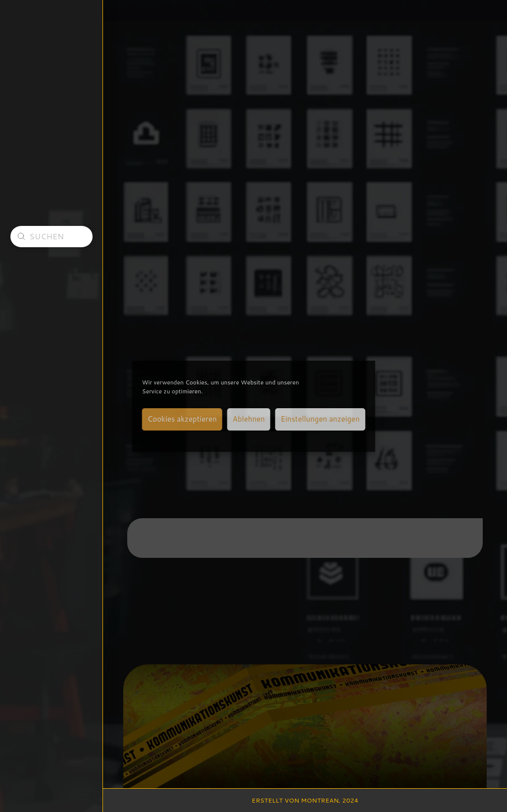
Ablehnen (249, 419)
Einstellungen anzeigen (320, 419)
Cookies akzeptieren (182, 419)
